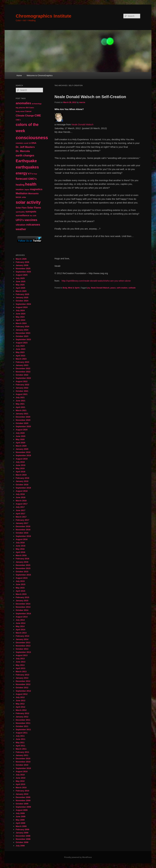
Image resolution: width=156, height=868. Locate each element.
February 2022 (22, 385)
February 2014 (22, 636)
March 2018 (21, 501)
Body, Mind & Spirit (71, 288)
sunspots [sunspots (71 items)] (31, 212)
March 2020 (21, 446)
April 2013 (20, 668)
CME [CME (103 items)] (38, 115)
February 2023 (22, 362)
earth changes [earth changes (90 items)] (25, 156)
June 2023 (20, 349)
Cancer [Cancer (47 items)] (28, 111)
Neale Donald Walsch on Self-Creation (90, 97)
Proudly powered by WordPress (78, 857)
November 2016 (23, 530)
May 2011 (20, 742)
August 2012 (22, 694)
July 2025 (20, 278)
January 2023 (22, 365)
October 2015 (22, 572)
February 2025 (22, 294)
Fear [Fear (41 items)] (35, 174)
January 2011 (22, 755)
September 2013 (23, 652)
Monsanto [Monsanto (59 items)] (33, 193)
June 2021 (20, 401)
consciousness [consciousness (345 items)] (32, 138)
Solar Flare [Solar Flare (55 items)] (21, 208)
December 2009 (23, 797)
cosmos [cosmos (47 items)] (19, 143)
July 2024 (20, 310)
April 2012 (20, 707)
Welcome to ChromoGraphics (40, 75)
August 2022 (22, 381)
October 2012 (22, 688)
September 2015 (23, 575)
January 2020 (22, 449)
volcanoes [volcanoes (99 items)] (33, 225)
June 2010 (20, 778)
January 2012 (22, 717)
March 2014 (21, 633)
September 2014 (23, 614)
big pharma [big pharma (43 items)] (20, 108)
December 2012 (23, 681)
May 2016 (20, 549)
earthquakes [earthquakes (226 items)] (27, 167)
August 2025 (22, 275)
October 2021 (22, 391)
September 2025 (23, 272)
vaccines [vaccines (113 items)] (31, 220)
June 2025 (20, 281)
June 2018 (20, 497)
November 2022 (23, 372)
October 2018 (22, 485)
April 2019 (20, 472)
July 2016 (20, 543)
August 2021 (22, 394)
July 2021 (20, 397)
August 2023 (22, 343)
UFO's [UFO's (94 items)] (20, 220)
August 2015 (22, 578)
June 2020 (20, 436)
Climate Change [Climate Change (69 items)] (25, 116)
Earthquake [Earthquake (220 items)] (26, 161)
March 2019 (21, 475)
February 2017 (22, 520)
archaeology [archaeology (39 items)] (37, 104)
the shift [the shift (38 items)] (33, 216)
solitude (132, 288)
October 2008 (22, 842)
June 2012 (20, 701)
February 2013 (22, 675)
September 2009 (23, 807)
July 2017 (20, 507)
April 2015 (20, 591)
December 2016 (23, 526)
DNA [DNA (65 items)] (34, 143)
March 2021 (21, 410)
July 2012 (20, 697)
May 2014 (20, 626)
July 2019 (20, 462)
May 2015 (20, 588)
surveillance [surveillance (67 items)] (22, 215)
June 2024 (20, 314)
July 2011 (20, 736)
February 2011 (22, 752)
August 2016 (22, 539)
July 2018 (20, 494)
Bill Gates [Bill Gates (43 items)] (30, 108)
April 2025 (20, 288)
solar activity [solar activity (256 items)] (28, 202)
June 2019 (20, 465)
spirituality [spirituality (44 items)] (20, 212)
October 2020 (22, 423)
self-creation (122, 288)
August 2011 (22, 733)
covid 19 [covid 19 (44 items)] (27, 143)
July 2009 (20, 813)
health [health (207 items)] (31, 184)
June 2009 (20, 816)
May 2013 (20, 665)
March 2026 (21, 259)
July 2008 (20, 846)
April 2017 (20, 514)
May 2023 (20, 352)
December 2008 (23, 836)
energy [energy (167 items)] (21, 173)
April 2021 (20, 407)
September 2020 (23, 426)
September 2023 (23, 339)
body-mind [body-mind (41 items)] (20, 111)
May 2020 (20, 439)
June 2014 (20, 623)
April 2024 (20, 320)
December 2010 (23, 759)
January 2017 (22, 523)
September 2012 (23, 691)
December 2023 (23, 333)
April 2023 (20, 356)
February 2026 (22, 262)
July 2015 (20, 581)
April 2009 (20, 823)
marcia (82, 102)
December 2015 (23, 565)
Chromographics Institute (43, 16)
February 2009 (22, 829)
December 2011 (23, 720)
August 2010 (22, 771)
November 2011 (23, 723)
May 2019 (20, 468)
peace (113, 288)
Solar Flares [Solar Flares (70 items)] (34, 208)
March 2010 (21, 788)
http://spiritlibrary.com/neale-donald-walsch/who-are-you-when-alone (96, 281)
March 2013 (21, 672)
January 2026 (22, 265)
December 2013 (23, 643)
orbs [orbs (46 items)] (24, 197)
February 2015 (22, 597)
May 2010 (20, 781)
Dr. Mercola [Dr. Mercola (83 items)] (23, 151)
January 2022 (22, 388)
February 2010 (22, 791)
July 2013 (20, 659)
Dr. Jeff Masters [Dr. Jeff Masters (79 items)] (25, 147)
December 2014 (23, 604)
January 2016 (22, 562)
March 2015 (21, 594)
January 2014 (22, 639)
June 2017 (20, 510)
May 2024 (20, 317)
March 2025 (21, 291)
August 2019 (22, 459)
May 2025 (20, 285)
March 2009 (21, 826)
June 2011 (20, 739)
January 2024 (22, 330)
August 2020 (22, 430)
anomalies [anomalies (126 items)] (23, 103)
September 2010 (23, 768)
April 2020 (20, 443)
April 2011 (20, 746)
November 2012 (23, 684)
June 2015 (20, 584)
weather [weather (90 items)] (21, 229)
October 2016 (22, 533)
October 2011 (22, 726)
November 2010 (23, 762)
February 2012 (22, 713)
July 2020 (20, 433)
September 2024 (23, 304)
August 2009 (22, 810)
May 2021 (20, 404)
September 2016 (23, 536)
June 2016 (20, 546)
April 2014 (20, 630)
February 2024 (22, 326)
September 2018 (23, 488)
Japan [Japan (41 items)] (27, 190)
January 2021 (22, 414)
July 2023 (20, 346)
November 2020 (23, 420)
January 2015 (22, 601)
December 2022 (23, 368)
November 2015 (23, 568)
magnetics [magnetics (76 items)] (36, 189)
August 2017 (22, 504)
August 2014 (22, 617)
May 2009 (20, 820)
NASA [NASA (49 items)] (18, 197)
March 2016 (21, 555)
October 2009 (22, 804)
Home (19, 75)
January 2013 (22, 678)
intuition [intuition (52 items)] (20, 189)
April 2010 (20, 784)
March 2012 (21, 710)
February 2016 (22, 559)
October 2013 (22, 649)
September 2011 (23, 730)
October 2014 (22, 610)
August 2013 (22, 655)
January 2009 (22, 833)
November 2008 (23, 839)
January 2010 (22, 794)
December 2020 (23, 417)
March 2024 (21, 323)
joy (89, 288)
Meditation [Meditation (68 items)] (22, 193)
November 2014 (23, 607)
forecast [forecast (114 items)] (22, 179)
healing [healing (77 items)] (20, 185)
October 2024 (22, 301)
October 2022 (22, 375)
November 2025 (23, 269)
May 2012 (20, 704)
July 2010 (20, 775)
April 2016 (20, 552)
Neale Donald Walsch (82, 124)
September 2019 (23, 455)
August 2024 (22, 307)
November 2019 (23, 452)
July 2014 (20, 620)
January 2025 (22, 297)
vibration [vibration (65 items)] (21, 225)
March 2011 (21, 749)
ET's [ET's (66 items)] (30, 174)
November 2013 (23, 646)
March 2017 (21, 517)
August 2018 (22, 491)
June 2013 (20, 662)
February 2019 (22, 478)
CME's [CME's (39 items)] (18, 120)
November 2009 (23, 800)
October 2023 (22, 336)
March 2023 (21, 359)
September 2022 (23, 378)
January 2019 (22, 481)
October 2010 (22, 765)
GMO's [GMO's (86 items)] (32, 179)
